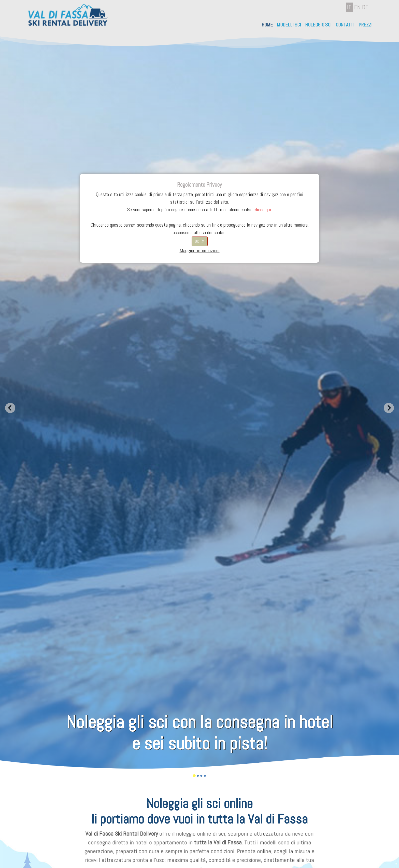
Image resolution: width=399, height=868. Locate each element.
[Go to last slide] (10, 408)
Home (267, 25)
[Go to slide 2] (198, 776)
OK (197, 241)
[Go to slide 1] (194, 776)
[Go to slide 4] (205, 776)
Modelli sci (289, 25)
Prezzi (366, 25)
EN (357, 7)
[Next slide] (389, 408)
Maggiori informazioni (200, 251)
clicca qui (262, 210)
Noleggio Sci (318, 25)
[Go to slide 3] (201, 776)
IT (349, 7)
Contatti (345, 25)
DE (365, 7)
